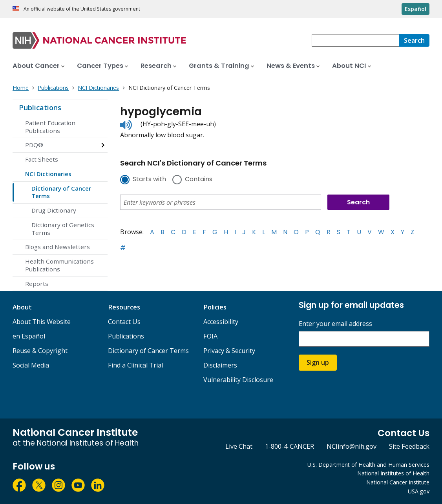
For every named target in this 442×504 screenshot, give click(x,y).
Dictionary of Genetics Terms (63, 229)
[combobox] (355, 40)
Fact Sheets (42, 159)
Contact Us (124, 322)
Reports (37, 284)
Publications (40, 107)
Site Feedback (409, 446)
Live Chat (239, 446)
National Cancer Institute (398, 482)
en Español (29, 336)
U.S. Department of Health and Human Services (368, 465)
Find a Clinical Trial (135, 365)
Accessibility (221, 322)
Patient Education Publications (50, 127)
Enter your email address (335, 324)
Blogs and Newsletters (58, 247)
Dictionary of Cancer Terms (61, 192)
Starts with (149, 180)
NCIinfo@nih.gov (352, 446)
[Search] (414, 40)
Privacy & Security (229, 351)
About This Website (42, 322)
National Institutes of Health (393, 473)
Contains (199, 180)
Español (416, 9)
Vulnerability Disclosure (238, 380)
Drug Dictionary (54, 210)
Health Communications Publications (59, 265)
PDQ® (34, 145)
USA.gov (419, 491)
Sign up (318, 362)
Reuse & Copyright (40, 351)
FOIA (210, 336)
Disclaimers (220, 365)
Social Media (31, 365)
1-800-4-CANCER (289, 446)
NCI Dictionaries (48, 174)
